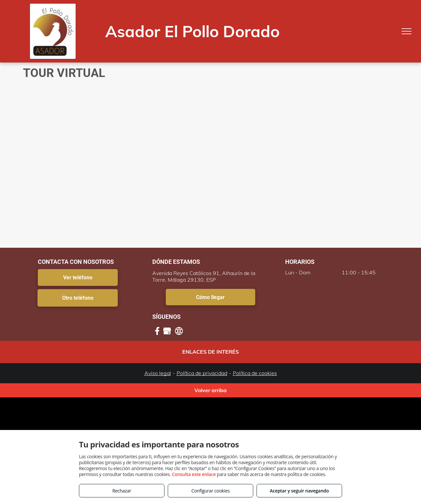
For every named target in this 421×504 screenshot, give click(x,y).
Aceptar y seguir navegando (299, 491)
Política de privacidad (202, 373)
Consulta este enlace (194, 474)
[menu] (407, 31)
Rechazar (122, 491)
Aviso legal (158, 373)
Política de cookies (255, 373)
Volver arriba (210, 390)
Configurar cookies (211, 491)
